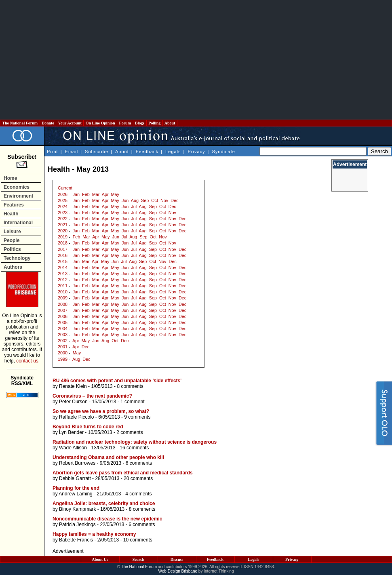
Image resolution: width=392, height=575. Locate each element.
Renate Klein (73, 386)
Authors (13, 267)
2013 (63, 274)
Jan (76, 194)
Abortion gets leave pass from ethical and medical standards (123, 473)
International (18, 223)
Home (10, 178)
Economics (17, 187)
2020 (63, 231)
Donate (48, 123)
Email (72, 152)
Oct (155, 200)
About (170, 123)
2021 (63, 225)
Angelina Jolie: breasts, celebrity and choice (104, 503)
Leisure (12, 232)
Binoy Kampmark (77, 509)
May (115, 194)
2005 (63, 322)
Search (138, 559)
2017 (63, 249)
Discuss (177, 559)
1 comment (132, 402)
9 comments (137, 417)
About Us (100, 559)
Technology (17, 258)
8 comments (130, 386)
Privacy (196, 152)
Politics (12, 249)
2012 (63, 280)
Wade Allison (73, 448)
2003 (63, 335)
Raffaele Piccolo (77, 417)
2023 (63, 213)
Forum (125, 123)
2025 (63, 200)
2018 (63, 243)
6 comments (139, 463)
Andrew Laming (75, 494)
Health (11, 214)
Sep (145, 200)
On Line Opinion (100, 123)
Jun (125, 200)
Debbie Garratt (75, 478)
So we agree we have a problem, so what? (101, 411)
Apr (105, 194)
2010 (63, 292)
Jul (134, 206)
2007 (63, 310)
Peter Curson (73, 402)
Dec (174, 200)
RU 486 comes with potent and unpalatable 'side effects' (117, 381)
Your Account (70, 123)
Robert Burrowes (77, 463)
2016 (63, 255)
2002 (63, 341)
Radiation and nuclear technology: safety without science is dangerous (135, 442)
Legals (173, 152)
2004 (63, 329)
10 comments (138, 540)
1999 (63, 359)
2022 (63, 219)
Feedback (147, 152)
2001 (63, 347)
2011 (63, 286)
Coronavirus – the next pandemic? (92, 396)
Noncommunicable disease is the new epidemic (107, 519)
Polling (155, 123)
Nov (164, 200)
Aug (135, 200)
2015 (63, 261)
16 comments (134, 448)
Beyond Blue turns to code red (88, 427)
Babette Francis (76, 540)
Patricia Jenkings (77, 524)
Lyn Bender (71, 432)
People (12, 240)
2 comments (130, 432)
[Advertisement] (196, 60)
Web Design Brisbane (178, 571)
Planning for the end (76, 488)
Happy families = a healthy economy (94, 534)
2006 (63, 316)
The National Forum (20, 123)
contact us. (28, 361)
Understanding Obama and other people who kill (108, 457)
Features (14, 205)
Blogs (140, 123)
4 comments (138, 494)
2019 (63, 237)
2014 (63, 267)
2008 (63, 304)
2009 (63, 298)
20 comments (138, 478)
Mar (96, 194)
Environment (18, 196)
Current (65, 188)
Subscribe (97, 152)
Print (53, 152)
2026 (63, 194)
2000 (63, 353)
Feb (86, 194)
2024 (63, 206)
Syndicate (224, 152)
